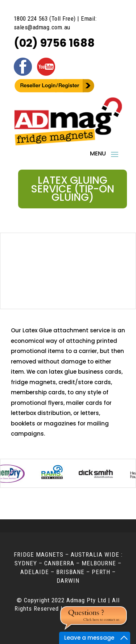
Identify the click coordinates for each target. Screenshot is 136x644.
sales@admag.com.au (42, 27)
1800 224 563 (31, 18)
